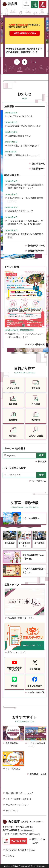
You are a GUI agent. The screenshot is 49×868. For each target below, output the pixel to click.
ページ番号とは (39, 481)
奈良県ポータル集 (38, 774)
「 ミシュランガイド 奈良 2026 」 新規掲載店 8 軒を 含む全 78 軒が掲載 (25, 223)
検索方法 (42, 461)
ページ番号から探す (15, 468)
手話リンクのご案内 (38, 841)
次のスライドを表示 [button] (25, 62)
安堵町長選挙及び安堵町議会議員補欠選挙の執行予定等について (26, 187)
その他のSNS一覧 (36, 692)
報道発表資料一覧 (36, 246)
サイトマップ (12, 811)
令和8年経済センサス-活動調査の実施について (25, 200)
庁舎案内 (10, 856)
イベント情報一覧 (36, 345)
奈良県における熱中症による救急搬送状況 (26, 236)
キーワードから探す (15, 449)
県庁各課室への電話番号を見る (20, 850)
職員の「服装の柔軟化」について (24, 155)
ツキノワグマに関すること (20, 116)
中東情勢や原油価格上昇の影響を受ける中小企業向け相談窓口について (24, 51)
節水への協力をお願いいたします (24, 146)
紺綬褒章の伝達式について (20, 211)
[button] (26, 4)
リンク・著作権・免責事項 (18, 799)
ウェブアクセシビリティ (17, 805)
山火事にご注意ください (19, 136)
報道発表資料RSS (36, 251)
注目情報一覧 (38, 164)
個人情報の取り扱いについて (19, 793)
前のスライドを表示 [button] (17, 62)
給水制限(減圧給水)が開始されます (24, 126)
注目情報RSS (38, 169)
